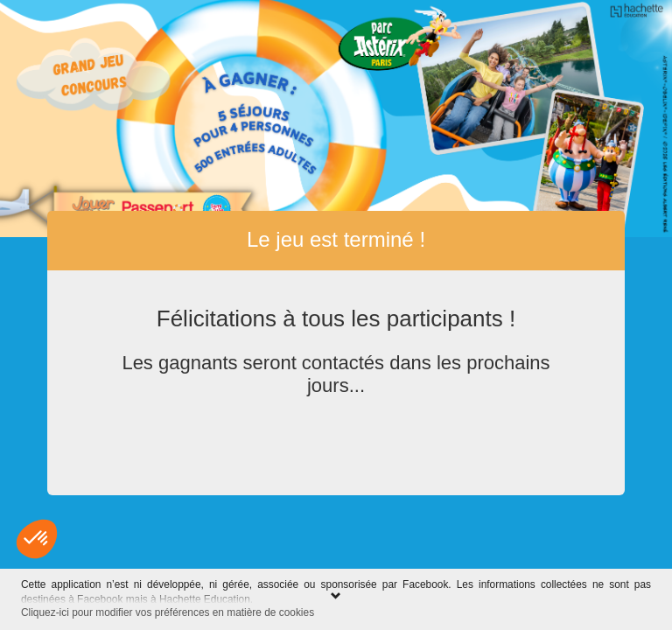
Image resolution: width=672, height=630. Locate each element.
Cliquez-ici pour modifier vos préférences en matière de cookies (168, 612)
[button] (37, 539)
